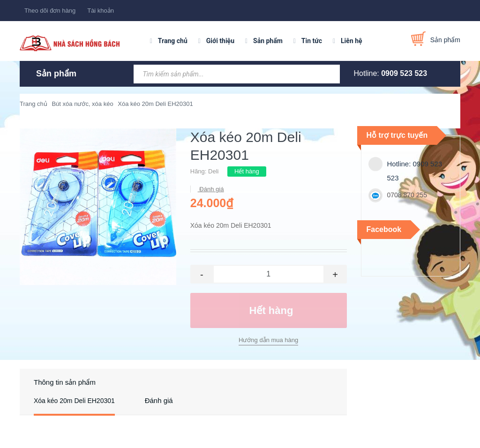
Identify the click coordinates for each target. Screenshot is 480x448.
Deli (213, 171)
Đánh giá (211, 189)
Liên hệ (352, 41)
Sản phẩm (268, 41)
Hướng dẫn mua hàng (268, 340)
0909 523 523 (404, 73)
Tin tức (312, 41)
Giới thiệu (220, 41)
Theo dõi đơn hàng (50, 11)
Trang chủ (173, 41)
